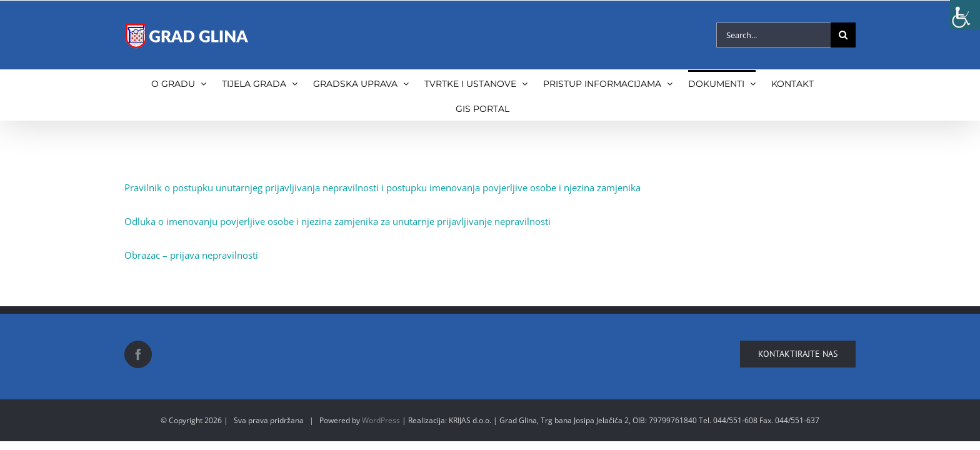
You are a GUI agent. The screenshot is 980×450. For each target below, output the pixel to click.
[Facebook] (138, 354)
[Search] (843, 35)
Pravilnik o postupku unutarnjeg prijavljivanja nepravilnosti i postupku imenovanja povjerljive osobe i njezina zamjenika (382, 187)
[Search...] (773, 35)
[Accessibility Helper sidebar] (965, 15)
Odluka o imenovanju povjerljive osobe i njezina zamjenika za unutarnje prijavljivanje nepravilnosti (337, 221)
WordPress (381, 420)
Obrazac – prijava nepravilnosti (191, 255)
